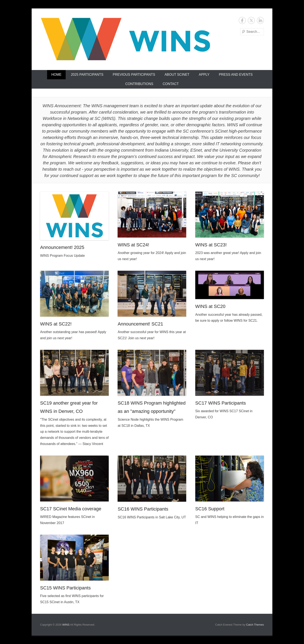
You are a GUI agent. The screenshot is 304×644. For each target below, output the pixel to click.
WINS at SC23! (211, 245)
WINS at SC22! (56, 324)
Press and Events (236, 75)
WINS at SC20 (210, 306)
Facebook (242, 20)
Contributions (139, 84)
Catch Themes (255, 625)
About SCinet (177, 75)
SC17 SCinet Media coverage (71, 509)
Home (56, 75)
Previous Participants (134, 75)
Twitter (251, 20)
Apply (204, 75)
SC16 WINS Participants (143, 509)
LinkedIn (260, 20)
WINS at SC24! (133, 245)
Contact (171, 84)
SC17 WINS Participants (221, 403)
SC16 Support (210, 509)
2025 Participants (87, 75)
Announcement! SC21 (140, 324)
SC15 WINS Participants (65, 588)
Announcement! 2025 (62, 247)
